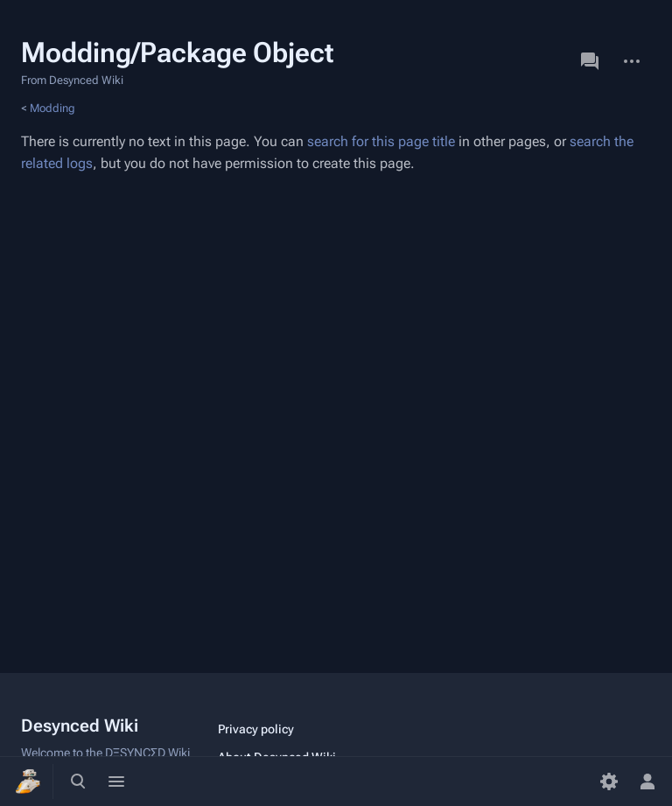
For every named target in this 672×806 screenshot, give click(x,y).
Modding (52, 108)
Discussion (590, 61)
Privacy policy (256, 729)
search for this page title (381, 141)
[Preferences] (609, 781)
